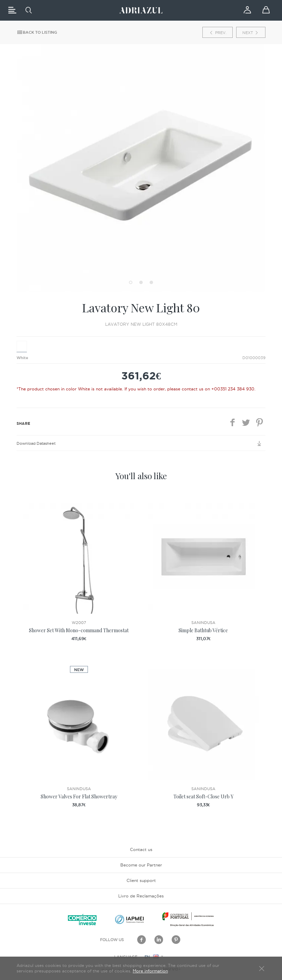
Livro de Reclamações (141, 896)
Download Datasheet (141, 443)
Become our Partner (141, 865)
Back (37, 32)
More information (150, 971)
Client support (141, 880)
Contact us (141, 849)
